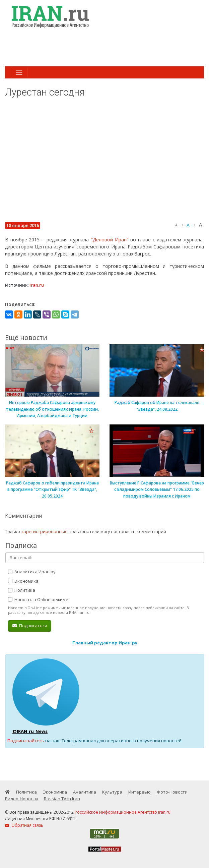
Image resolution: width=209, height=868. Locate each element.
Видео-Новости (21, 799)
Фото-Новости (172, 792)
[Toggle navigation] (19, 72)
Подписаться (30, 626)
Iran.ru (37, 285)
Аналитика (85, 792)
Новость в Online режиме (38, 599)
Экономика (23, 581)
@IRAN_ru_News (30, 731)
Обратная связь (24, 825)
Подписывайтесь (26, 741)
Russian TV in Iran (62, 799)
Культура (112, 792)
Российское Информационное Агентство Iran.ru (123, 812)
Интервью (140, 792)
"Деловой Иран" (110, 240)
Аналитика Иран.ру (32, 572)
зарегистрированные (44, 531)
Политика (22, 590)
